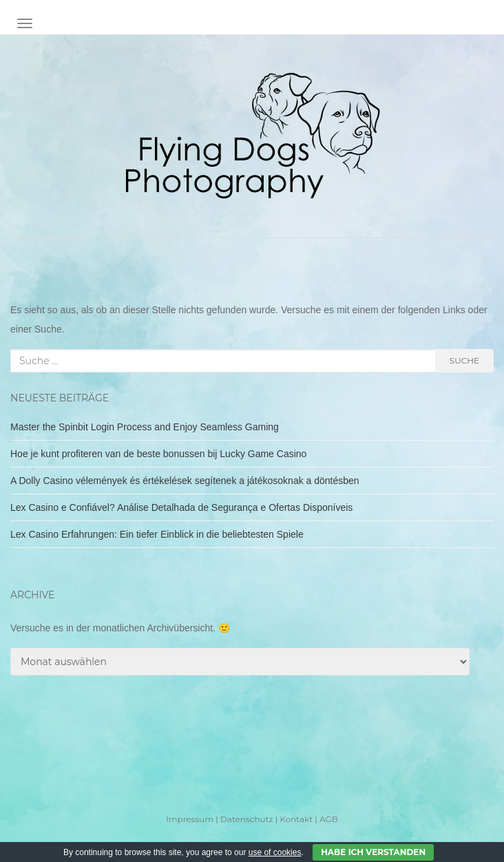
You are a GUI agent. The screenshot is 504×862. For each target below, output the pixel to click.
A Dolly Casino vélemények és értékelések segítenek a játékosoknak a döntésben (185, 481)
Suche (464, 360)
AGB (329, 819)
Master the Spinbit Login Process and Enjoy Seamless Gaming (145, 427)
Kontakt (296, 819)
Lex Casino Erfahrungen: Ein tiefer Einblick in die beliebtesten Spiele (157, 534)
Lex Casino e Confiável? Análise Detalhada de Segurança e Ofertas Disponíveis (181, 507)
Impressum (190, 819)
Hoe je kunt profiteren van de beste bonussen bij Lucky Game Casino (158, 454)
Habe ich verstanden (373, 852)
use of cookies (275, 852)
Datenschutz (247, 819)
